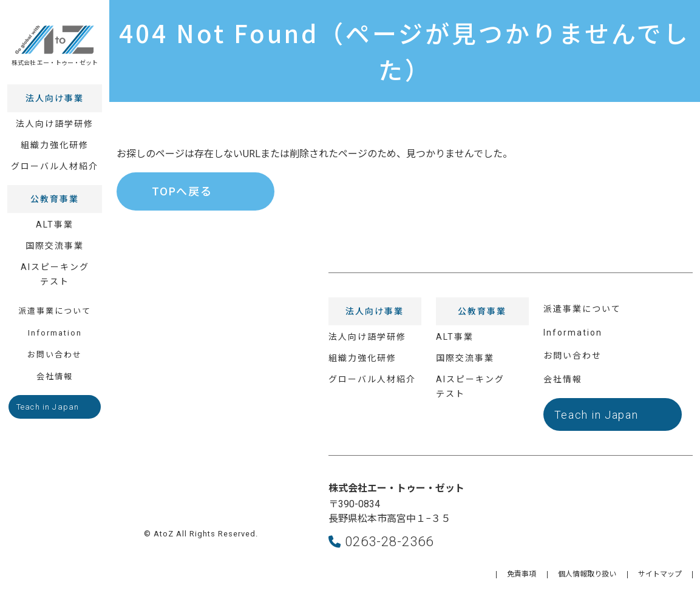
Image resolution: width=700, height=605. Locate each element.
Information (55, 326)
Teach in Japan (48, 400)
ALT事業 (55, 217)
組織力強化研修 (55, 138)
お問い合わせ (55, 347)
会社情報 (55, 369)
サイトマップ (660, 574)
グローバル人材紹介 (55, 159)
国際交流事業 (55, 238)
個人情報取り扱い (587, 574)
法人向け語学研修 (55, 117)
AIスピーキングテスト (55, 267)
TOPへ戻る (182, 191)
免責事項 (522, 574)
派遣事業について (55, 304)
